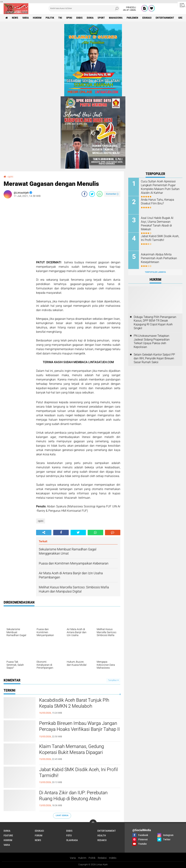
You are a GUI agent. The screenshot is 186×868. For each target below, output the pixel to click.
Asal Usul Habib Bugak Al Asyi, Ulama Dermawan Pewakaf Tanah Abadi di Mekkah (157, 224)
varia (26, 18)
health (102, 835)
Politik (92, 858)
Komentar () (112, 194)
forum (39, 835)
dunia (90, 18)
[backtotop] (93, 823)
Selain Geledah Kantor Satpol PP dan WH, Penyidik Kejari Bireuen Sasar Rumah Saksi (154, 358)
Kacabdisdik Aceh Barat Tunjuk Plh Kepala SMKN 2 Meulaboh (74, 703)
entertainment (165, 18)
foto (69, 835)
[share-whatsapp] (100, 194)
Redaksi (102, 858)
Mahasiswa (116, 18)
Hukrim (82, 858)
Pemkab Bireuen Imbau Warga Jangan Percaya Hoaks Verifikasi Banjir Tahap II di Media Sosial (79, 729)
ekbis (79, 18)
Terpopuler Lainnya (155, 272)
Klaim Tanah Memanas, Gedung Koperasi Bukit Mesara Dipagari (72, 749)
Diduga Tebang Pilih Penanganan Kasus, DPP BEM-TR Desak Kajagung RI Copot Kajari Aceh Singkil (155, 323)
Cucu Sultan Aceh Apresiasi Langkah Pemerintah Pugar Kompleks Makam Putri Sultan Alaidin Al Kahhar (160, 187)
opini (69, 18)
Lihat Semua (62, 815)
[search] (84, 8)
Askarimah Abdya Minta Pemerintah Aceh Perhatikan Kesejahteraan (159, 258)
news (15, 18)
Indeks (113, 858)
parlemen (132, 18)
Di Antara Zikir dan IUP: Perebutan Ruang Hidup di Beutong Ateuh (73, 796)
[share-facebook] (84, 194)
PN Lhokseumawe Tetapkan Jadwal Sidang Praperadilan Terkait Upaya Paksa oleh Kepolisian (152, 341)
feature (8, 835)
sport (101, 18)
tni (60, 18)
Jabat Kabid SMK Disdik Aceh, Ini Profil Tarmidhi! (78, 773)
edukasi (147, 18)
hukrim (37, 18)
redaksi (102, 840)
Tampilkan (113, 680)
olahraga (72, 840)
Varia (73, 858)
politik (50, 18)
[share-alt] (44, 533)
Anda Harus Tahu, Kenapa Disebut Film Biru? (157, 202)
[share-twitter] (92, 194)
